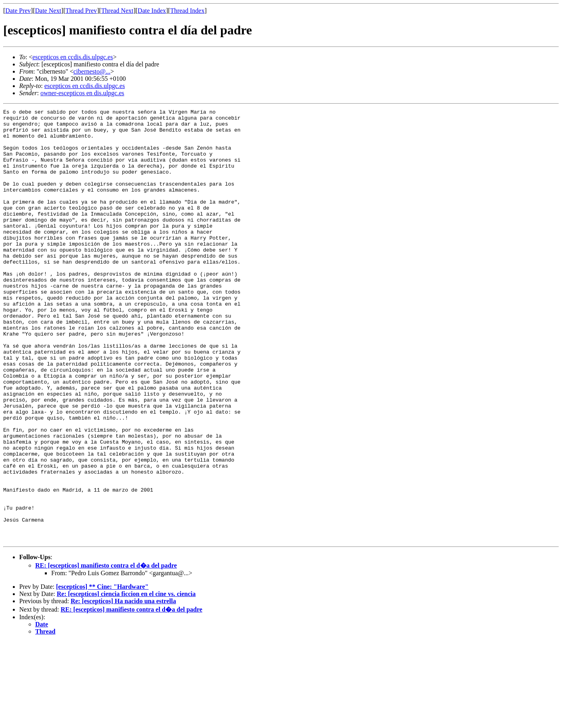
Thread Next (117, 11)
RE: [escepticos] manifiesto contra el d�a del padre (106, 652)
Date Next (48, 11)
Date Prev (18, 11)
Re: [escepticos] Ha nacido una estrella (123, 687)
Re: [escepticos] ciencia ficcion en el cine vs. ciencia (126, 680)
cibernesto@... (92, 71)
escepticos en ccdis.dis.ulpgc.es (73, 57)
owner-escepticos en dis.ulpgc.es (82, 93)
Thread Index (187, 11)
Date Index (152, 11)
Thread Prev (81, 11)
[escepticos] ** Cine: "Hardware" (102, 673)
